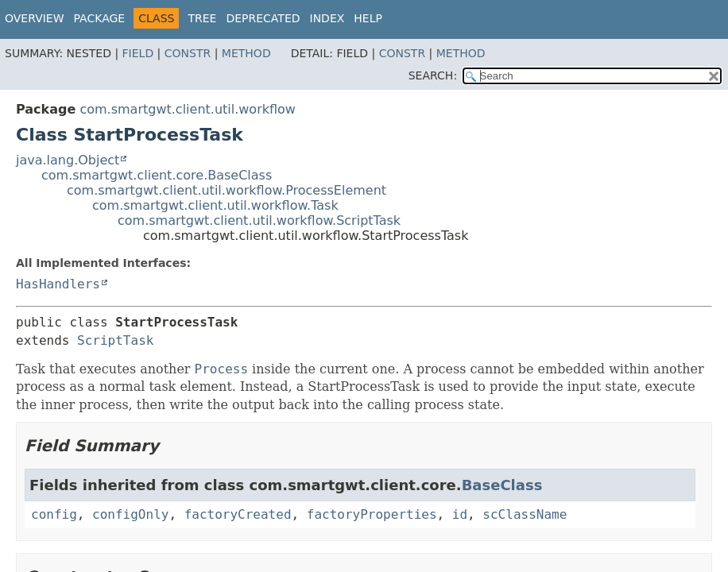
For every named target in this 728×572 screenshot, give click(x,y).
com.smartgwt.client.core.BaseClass (157, 175)
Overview (35, 18)
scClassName (525, 514)
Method (246, 53)
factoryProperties (372, 514)
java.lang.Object (68, 160)
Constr (188, 53)
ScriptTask (115, 340)
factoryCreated (238, 514)
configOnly (130, 514)
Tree (202, 18)
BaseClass (502, 485)
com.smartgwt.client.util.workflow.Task (215, 205)
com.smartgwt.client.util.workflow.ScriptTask (259, 220)
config (54, 514)
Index (327, 18)
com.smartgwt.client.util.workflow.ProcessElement (227, 190)
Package (100, 18)
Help (368, 18)
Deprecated (263, 18)
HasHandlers (58, 284)
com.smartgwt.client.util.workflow (188, 109)
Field (138, 53)
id (460, 514)
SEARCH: (433, 75)
